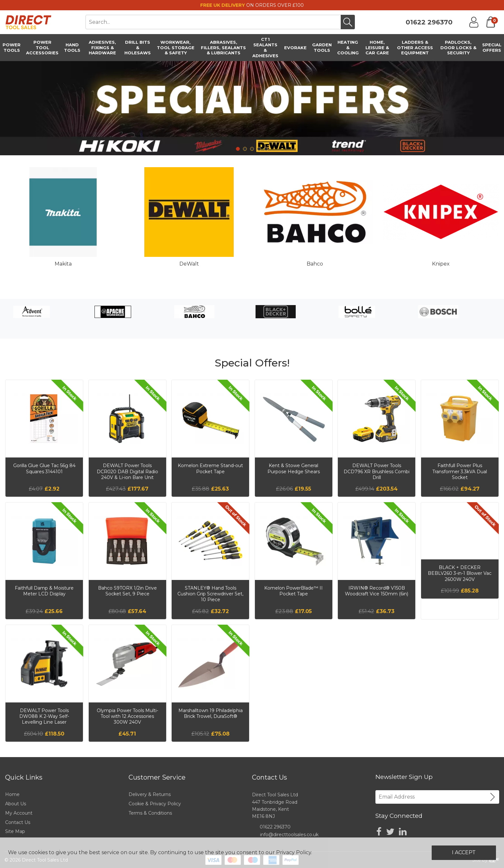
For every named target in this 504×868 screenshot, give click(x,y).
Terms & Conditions (150, 813)
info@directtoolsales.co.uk (289, 835)
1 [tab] (238, 149)
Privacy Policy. (294, 852)
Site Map (15, 831)
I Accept (464, 852)
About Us (16, 804)
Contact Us (18, 822)
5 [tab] (266, 149)
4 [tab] (259, 149)
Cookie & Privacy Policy (155, 804)
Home (12, 794)
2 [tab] (245, 149)
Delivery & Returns (150, 794)
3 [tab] (252, 149)
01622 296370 (429, 22)
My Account (19, 813)
